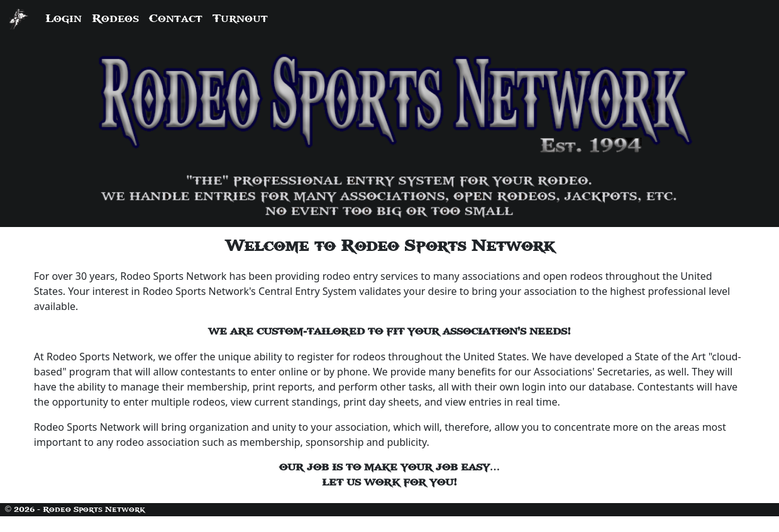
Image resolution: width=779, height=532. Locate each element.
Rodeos (115, 19)
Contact (176, 19)
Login (64, 19)
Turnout (240, 19)
